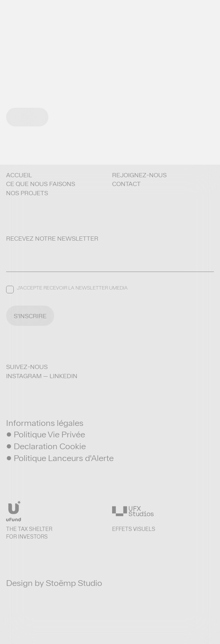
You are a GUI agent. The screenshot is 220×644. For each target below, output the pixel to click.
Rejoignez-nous (139, 175)
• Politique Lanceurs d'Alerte (60, 458)
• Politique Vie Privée (46, 434)
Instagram (24, 376)
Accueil (19, 175)
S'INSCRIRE (30, 316)
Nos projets (27, 193)
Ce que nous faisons (41, 184)
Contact (126, 184)
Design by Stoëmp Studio (54, 583)
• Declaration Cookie (46, 446)
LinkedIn (63, 376)
